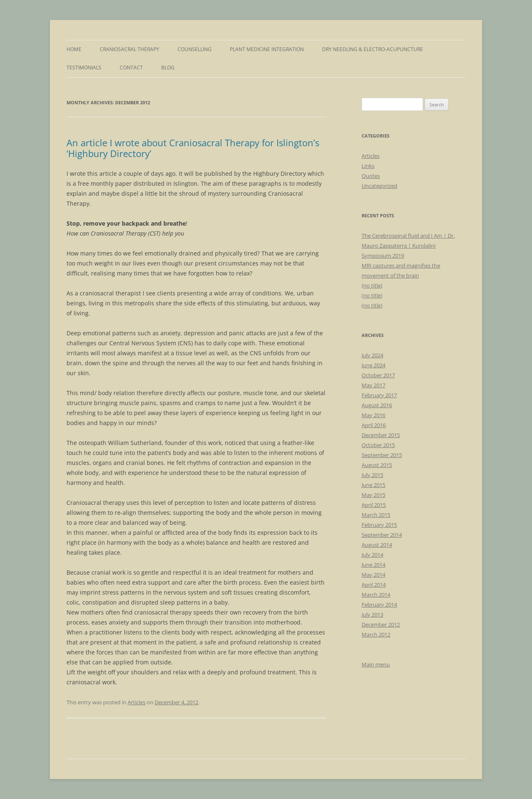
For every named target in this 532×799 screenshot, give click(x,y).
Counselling (195, 49)
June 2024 (373, 365)
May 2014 (373, 575)
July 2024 (372, 355)
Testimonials (84, 68)
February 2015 (379, 525)
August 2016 (377, 405)
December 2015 (381, 435)
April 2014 (374, 585)
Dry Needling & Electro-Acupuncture (373, 49)
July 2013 (372, 615)
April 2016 (374, 425)
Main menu (376, 664)
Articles (137, 702)
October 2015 (378, 445)
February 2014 (379, 605)
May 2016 (373, 415)
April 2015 (374, 505)
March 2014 (376, 595)
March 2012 (376, 634)
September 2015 (382, 455)
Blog (168, 68)
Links (368, 166)
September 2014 (382, 535)
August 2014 (377, 545)
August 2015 (377, 465)
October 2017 (378, 375)
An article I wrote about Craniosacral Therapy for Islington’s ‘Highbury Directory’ (193, 148)
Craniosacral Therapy (129, 49)
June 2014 (373, 565)
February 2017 (379, 395)
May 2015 (373, 495)
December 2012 (381, 624)
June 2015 (373, 485)
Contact (131, 68)
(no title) (372, 285)
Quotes (371, 176)
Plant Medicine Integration (267, 49)
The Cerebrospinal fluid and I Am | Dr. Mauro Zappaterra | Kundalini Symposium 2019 (408, 246)
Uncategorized (379, 186)
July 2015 (372, 475)
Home (74, 49)
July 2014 (372, 555)
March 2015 (376, 515)
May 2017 (373, 385)
